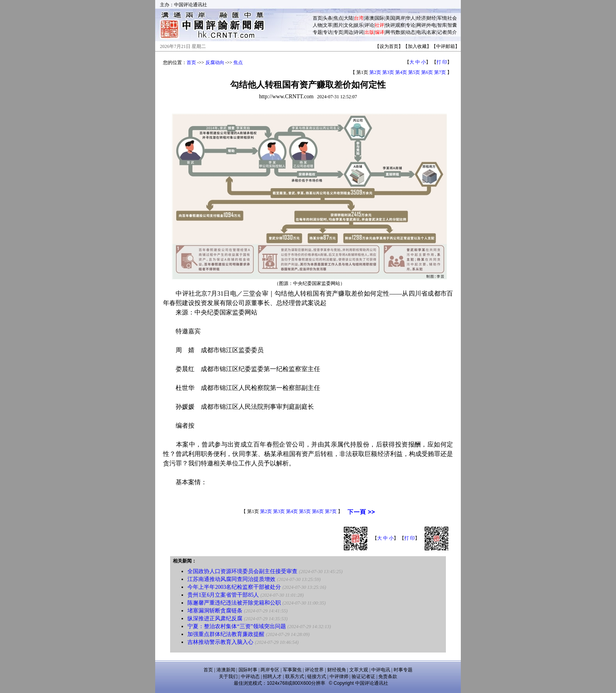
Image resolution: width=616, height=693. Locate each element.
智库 (442, 25)
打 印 (442, 62)
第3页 (388, 72)
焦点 (338, 18)
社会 (452, 18)
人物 (317, 25)
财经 (431, 18)
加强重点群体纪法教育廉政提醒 (226, 634)
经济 (421, 18)
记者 (442, 32)
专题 (317, 32)
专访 (328, 32)
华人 (411, 18)
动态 (411, 32)
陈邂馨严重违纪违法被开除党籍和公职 (234, 603)
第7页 (440, 72)
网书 (390, 32)
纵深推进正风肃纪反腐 (215, 619)
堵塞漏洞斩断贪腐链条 (215, 611)
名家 (431, 32)
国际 (379, 18)
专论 (411, 25)
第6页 (427, 72)
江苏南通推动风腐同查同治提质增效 (231, 579)
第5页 (414, 72)
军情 (442, 18)
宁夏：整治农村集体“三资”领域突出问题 (236, 626)
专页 (338, 32)
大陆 (348, 18)
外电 (431, 25)
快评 (390, 25)
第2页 (375, 72)
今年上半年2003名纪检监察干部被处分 (234, 587)
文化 (348, 25)
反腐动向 (215, 62)
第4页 (401, 72)
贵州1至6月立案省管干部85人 (223, 595)
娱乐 (359, 25)
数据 (400, 32)
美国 (390, 18)
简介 (452, 32)
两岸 (400, 18)
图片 (338, 25)
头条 (328, 18)
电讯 (421, 32)
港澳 (369, 18)
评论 (369, 25)
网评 (421, 25)
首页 (317, 18)
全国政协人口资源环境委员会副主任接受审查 (242, 571)
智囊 (452, 25)
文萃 (328, 25)
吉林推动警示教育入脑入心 (220, 642)
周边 (348, 32)
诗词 (359, 32)
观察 (400, 25)
